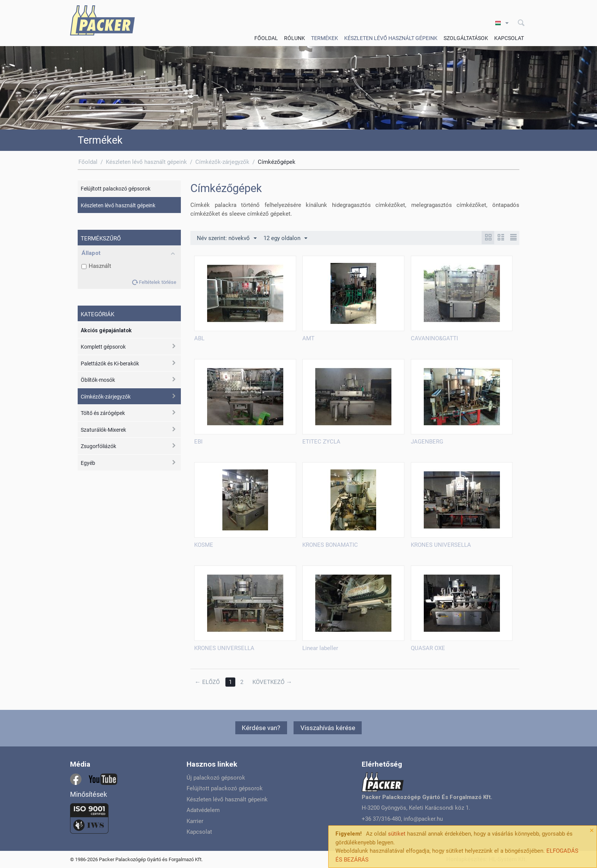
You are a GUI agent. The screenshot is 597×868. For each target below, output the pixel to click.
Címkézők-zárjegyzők (222, 162)
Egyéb (88, 463)
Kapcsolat (509, 38)
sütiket (397, 834)
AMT (308, 338)
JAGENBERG (427, 442)
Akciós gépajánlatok (106, 330)
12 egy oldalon (285, 239)
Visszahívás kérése (328, 728)
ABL (199, 338)
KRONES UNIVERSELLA (441, 545)
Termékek (325, 38)
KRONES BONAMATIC (330, 545)
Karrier (195, 821)
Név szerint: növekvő (227, 239)
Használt (96, 266)
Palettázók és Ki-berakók (110, 364)
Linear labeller (320, 648)
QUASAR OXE (428, 648)
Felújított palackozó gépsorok (116, 189)
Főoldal (266, 38)
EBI (198, 442)
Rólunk (295, 38)
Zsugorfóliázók (98, 446)
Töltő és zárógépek (103, 413)
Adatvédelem (203, 810)
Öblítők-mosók (98, 380)
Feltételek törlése (158, 282)
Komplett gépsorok (103, 347)
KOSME (204, 545)
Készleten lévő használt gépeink (391, 38)
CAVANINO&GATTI (434, 338)
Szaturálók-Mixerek (103, 430)
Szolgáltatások (466, 38)
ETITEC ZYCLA (321, 442)
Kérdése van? (261, 728)
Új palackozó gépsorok (216, 778)
